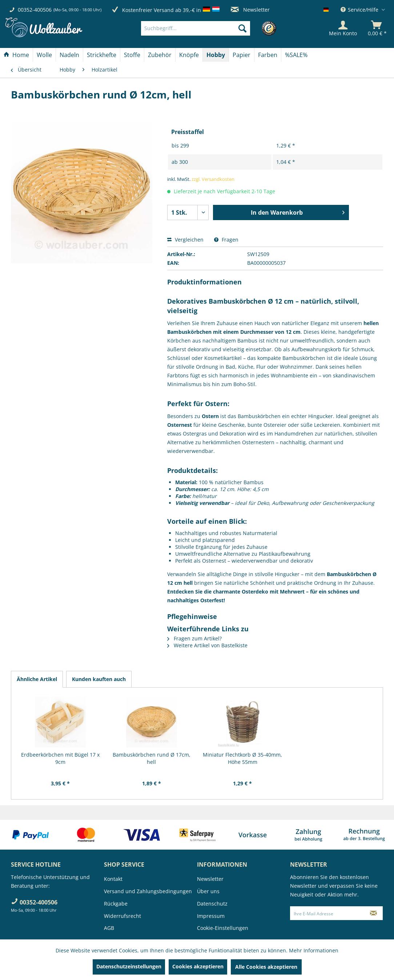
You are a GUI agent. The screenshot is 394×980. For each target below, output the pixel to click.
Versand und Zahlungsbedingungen (148, 891)
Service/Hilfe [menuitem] (360, 10)
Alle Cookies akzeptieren (266, 967)
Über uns (208, 891)
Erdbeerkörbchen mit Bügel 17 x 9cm (60, 758)
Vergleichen (185, 240)
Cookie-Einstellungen (223, 928)
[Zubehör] (160, 55)
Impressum (211, 916)
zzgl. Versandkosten (213, 179)
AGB (109, 928)
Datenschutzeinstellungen (129, 966)
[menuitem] (206, 28)
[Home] (16, 55)
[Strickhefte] (102, 55)
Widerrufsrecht (122, 916)
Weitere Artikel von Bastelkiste (207, 645)
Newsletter (250, 10)
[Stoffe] (132, 55)
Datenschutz (212, 904)
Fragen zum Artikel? (194, 638)
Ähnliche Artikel (37, 679)
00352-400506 (35, 10)
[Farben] (268, 55)
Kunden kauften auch (99, 679)
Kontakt (113, 879)
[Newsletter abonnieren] (373, 913)
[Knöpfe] (189, 55)
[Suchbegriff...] (196, 28)
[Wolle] (44, 55)
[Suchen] (242, 28)
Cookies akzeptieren (198, 966)
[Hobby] (216, 55)
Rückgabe (116, 904)
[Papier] (242, 55)
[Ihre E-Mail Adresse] (327, 913)
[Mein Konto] (343, 28)
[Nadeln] (69, 55)
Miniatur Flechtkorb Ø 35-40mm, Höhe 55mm (242, 758)
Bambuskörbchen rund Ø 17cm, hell (152, 758)
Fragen (226, 240)
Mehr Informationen (314, 950)
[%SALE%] (296, 55)
